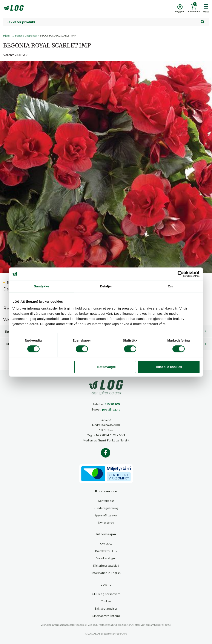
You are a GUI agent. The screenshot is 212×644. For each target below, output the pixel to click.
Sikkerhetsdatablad (106, 565)
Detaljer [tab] (106, 286)
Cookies (106, 601)
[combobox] (106, 22)
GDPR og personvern (106, 594)
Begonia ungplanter (26, 36)
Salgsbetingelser (106, 608)
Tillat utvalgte (105, 367)
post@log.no (111, 409)
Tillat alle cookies (169, 367)
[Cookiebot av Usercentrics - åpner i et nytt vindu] (181, 274)
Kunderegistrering (106, 508)
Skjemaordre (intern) (106, 616)
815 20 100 (112, 404)
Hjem (6, 36)
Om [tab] (170, 286)
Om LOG (106, 544)
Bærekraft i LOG (106, 551)
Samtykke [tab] (42, 286)
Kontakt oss (106, 501)
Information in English (106, 573)
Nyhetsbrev (106, 523)
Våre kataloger (106, 558)
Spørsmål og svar (106, 515)
